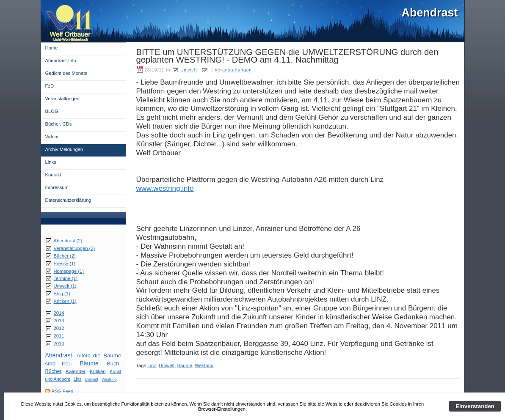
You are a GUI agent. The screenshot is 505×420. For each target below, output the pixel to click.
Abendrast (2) (68, 241)
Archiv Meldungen (64, 149)
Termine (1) (66, 278)
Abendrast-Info (61, 60)
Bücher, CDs (59, 124)
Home (52, 48)
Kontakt (53, 175)
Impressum (57, 187)
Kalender (76, 371)
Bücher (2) (65, 256)
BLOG (52, 111)
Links (51, 162)
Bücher (54, 371)
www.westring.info (165, 188)
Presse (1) (65, 264)
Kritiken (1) (65, 301)
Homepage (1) (69, 271)
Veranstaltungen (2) (75, 248)
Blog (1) (62, 294)
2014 (59, 313)
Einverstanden (475, 406)
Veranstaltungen (62, 99)
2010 (59, 343)
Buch (113, 364)
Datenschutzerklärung (68, 200)
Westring (109, 379)
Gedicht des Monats (66, 73)
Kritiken (98, 371)
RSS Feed (63, 391)
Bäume (89, 363)
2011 (59, 336)
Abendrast (59, 355)
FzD (50, 86)
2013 (59, 321)
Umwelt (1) (65, 286)
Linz (78, 379)
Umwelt (91, 379)
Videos (52, 137)
